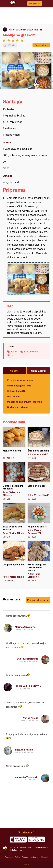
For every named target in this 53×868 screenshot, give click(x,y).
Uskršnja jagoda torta (19, 386)
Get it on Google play (36, 840)
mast (14, 355)
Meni (26, 864)
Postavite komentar (38, 600)
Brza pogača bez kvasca (14, 521)
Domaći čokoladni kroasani (14, 481)
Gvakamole (13, 396)
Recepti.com (5, 849)
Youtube (25, 857)
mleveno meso (32, 352)
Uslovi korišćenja (41, 848)
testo (14, 352)
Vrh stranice (25, 832)
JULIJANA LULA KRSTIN (29, 30)
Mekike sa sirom (14, 443)
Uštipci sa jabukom (14, 561)
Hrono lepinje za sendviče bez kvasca (39, 561)
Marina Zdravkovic (25, 627)
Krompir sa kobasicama (20, 380)
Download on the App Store (18, 840)
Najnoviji (15, 371)
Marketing (13, 850)
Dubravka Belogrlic (28, 659)
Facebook (9, 857)
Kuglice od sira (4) (39, 521)
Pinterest (45, 857)
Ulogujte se (35, 4)
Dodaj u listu (41, 45)
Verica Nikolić (31, 718)
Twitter (17, 857)
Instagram (35, 857)
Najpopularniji (39, 371)
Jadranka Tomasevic (27, 777)
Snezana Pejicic (24, 750)
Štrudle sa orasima (39, 443)
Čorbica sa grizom (17, 407)
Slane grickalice (39, 481)
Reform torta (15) (17, 391)
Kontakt (22, 850)
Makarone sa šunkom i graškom (25, 402)
